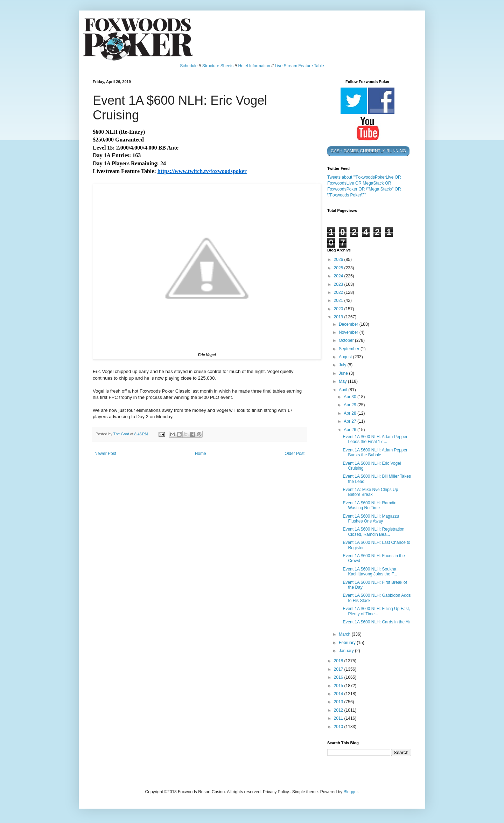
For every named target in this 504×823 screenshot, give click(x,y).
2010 (339, 727)
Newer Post (105, 454)
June (344, 373)
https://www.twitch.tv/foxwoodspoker (202, 171)
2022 (339, 292)
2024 (339, 276)
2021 (339, 300)
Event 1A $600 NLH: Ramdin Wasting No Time (369, 505)
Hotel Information (254, 66)
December (349, 324)
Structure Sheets (218, 66)
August (346, 357)
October (347, 340)
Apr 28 (351, 413)
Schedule (189, 66)
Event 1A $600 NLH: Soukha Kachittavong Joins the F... (370, 572)
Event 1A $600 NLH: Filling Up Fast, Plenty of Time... (376, 611)
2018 (339, 661)
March (345, 634)
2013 (339, 702)
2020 (339, 309)
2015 (339, 686)
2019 (339, 317)
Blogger (351, 792)
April (344, 390)
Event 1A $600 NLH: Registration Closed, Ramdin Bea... (373, 532)
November (349, 332)
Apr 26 (351, 430)
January (347, 651)
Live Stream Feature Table (299, 66)
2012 (339, 710)
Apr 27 (351, 421)
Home (201, 454)
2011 (339, 718)
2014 (339, 694)
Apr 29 (351, 405)
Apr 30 (351, 397)
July (343, 365)
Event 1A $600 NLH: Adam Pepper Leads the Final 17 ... (375, 439)
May (343, 381)
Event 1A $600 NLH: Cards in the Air (377, 622)
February (348, 643)
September (350, 349)
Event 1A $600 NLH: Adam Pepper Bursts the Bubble (375, 452)
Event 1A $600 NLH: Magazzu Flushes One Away (371, 519)
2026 (339, 260)
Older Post (295, 454)
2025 (339, 268)
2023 (339, 284)
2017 (339, 669)
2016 (339, 677)
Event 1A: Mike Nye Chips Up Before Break (370, 492)
